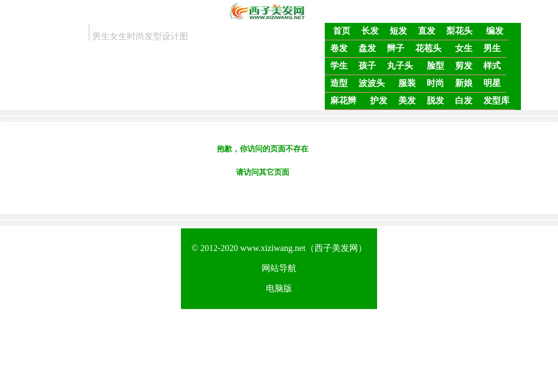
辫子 (396, 48)
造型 (339, 83)
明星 (492, 83)
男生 (492, 48)
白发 (464, 100)
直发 (427, 31)
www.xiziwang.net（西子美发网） (304, 248)
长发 (370, 31)
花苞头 (428, 48)
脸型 (435, 66)
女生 (464, 48)
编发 (495, 31)
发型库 (496, 100)
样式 (492, 66)
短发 (398, 31)
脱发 (435, 100)
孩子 (367, 66)
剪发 (464, 66)
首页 (342, 31)
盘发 (367, 48)
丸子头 (400, 66)
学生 (339, 66)
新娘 (464, 83)
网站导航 (279, 268)
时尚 (435, 83)
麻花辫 (343, 100)
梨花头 (459, 31)
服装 (407, 83)
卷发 (339, 48)
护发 (379, 100)
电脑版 (279, 288)
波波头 (372, 83)
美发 (407, 100)
